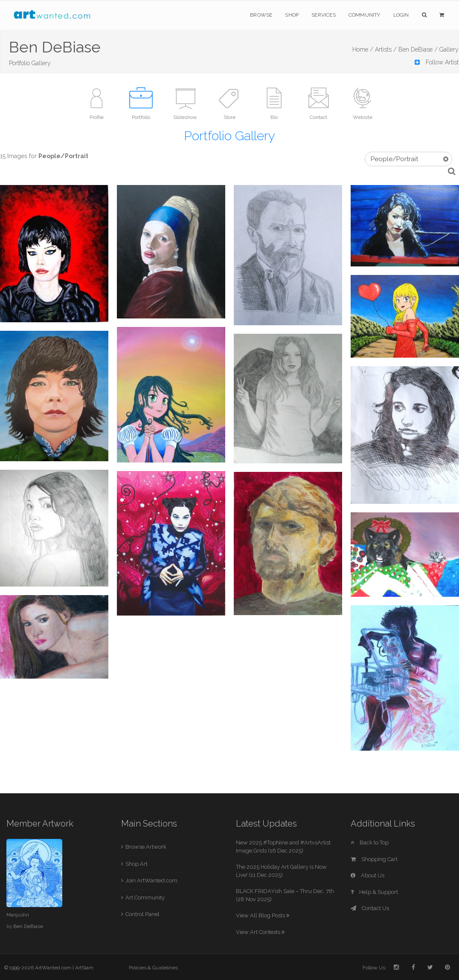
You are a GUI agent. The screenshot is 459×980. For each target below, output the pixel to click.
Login (401, 15)
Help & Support (374, 892)
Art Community (145, 898)
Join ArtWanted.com (151, 880)
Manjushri (18, 915)
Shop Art (137, 864)
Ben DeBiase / (418, 49)
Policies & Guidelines (153, 968)
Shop (292, 15)
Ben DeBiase (28, 926)
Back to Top (370, 843)
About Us (367, 875)
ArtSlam (84, 968)
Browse (261, 15)
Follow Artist (437, 62)
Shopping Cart (374, 859)
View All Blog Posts (263, 915)
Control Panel (142, 914)
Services (324, 15)
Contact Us (370, 908)
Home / (363, 49)
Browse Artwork (146, 847)
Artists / (386, 49)
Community (365, 15)
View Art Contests (260, 932)
